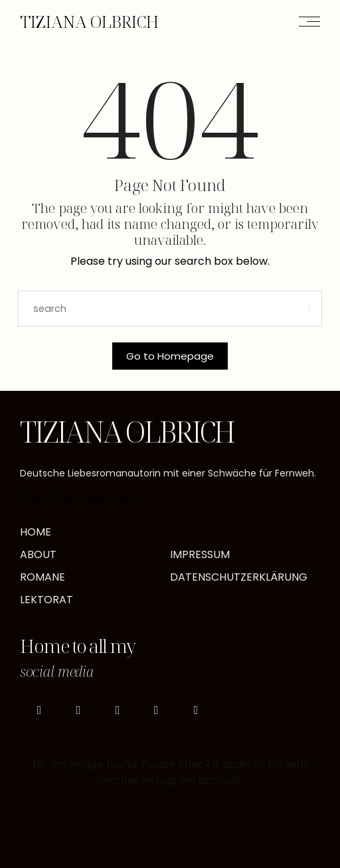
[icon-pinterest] (118, 710)
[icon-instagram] (39, 710)
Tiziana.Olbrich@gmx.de (76, 498)
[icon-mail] (196, 710)
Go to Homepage (170, 356)
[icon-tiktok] (78, 710)
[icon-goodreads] (157, 710)
